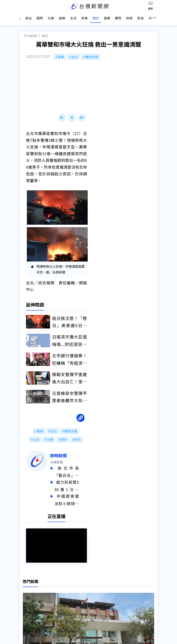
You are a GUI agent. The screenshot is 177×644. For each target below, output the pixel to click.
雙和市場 (92, 52)
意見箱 (54, 591)
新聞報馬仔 (58, 597)
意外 (64, 434)
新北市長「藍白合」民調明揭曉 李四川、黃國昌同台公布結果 (75, 467)
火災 (36, 434)
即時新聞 (66, 450)
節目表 (24, 602)
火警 (50, 434)
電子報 (84, 597)
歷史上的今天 (59, 602)
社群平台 (26, 608)
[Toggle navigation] (151, 4)
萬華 (61, 52)
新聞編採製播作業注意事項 (99, 586)
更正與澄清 (58, 586)
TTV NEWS (31, 30)
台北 (75, 52)
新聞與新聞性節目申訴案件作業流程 (105, 591)
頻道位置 (26, 597)
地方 (45, 30)
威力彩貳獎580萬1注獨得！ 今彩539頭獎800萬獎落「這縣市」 (75, 480)
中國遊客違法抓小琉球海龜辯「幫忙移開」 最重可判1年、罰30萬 (75, 493)
